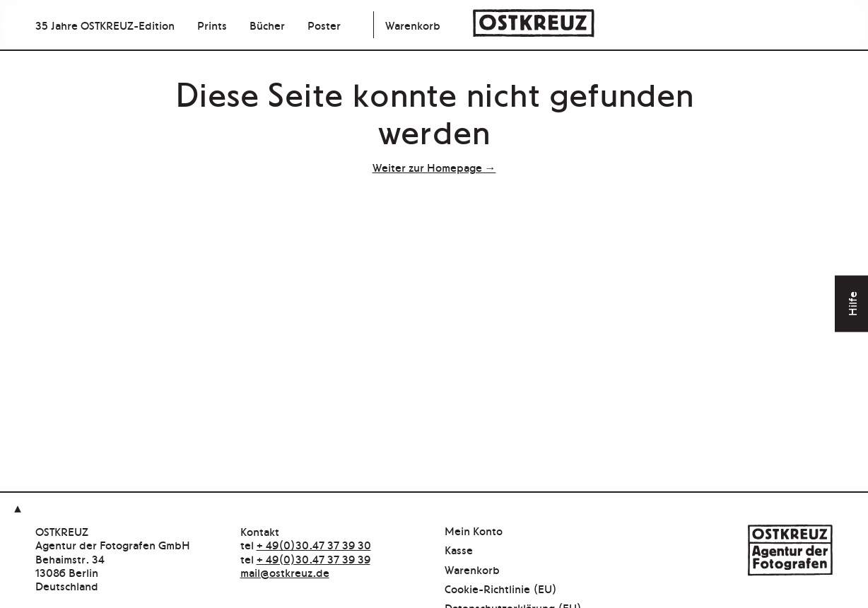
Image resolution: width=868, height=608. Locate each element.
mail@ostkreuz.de (285, 572)
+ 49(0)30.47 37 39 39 (313, 559)
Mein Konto (474, 531)
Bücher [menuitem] (267, 25)
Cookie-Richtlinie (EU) (501, 589)
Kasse (459, 550)
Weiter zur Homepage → (434, 167)
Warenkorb (413, 25)
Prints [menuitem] (212, 25)
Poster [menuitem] (324, 25)
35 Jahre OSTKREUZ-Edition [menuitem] (105, 25)
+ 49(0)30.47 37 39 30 (314, 544)
